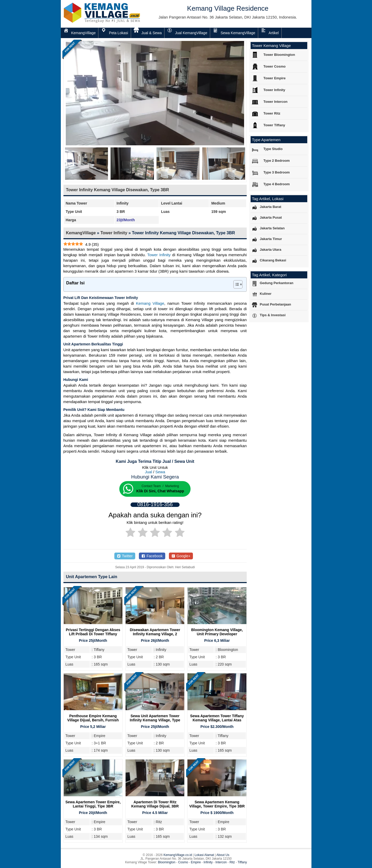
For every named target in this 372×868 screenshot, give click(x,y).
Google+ (181, 556)
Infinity (208, 862)
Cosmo (183, 862)
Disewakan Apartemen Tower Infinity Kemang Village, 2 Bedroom (155, 634)
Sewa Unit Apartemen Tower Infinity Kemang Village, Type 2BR (155, 720)
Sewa (160, 472)
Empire (196, 862)
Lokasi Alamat (204, 855)
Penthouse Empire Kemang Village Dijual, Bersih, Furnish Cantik (93, 720)
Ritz (232, 862)
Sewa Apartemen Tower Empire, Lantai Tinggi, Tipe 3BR (93, 804)
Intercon (221, 862)
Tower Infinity (114, 233)
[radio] (130, 533)
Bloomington (167, 862)
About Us (223, 855)
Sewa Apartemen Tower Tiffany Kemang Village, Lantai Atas (217, 718)
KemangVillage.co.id (178, 855)
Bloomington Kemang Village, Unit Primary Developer (217, 632)
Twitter (125, 556)
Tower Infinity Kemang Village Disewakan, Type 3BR (118, 190)
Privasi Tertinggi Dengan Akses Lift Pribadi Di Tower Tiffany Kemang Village (93, 634)
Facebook (152, 556)
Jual (149, 472)
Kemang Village (150, 303)
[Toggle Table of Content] (235, 284)
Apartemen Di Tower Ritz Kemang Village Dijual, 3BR (155, 804)
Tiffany (242, 862)
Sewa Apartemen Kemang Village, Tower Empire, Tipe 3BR (217, 804)
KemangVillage (81, 233)
